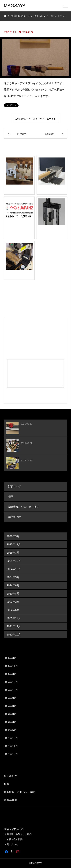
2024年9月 (13, 577)
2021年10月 (14, 635)
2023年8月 (13, 594)
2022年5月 (13, 610)
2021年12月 (14, 618)
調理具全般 (14, 517)
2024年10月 (14, 569)
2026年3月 (13, 536)
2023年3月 (13, 602)
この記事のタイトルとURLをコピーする (35, 119)
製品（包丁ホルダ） (15, 829)
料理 (10, 497)
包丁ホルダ (14, 487)
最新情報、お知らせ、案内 (23, 507)
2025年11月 (14, 544)
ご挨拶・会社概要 (13, 839)
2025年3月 (13, 553)
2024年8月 (13, 585)
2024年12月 (14, 561)
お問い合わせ (11, 844)
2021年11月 (14, 626)
